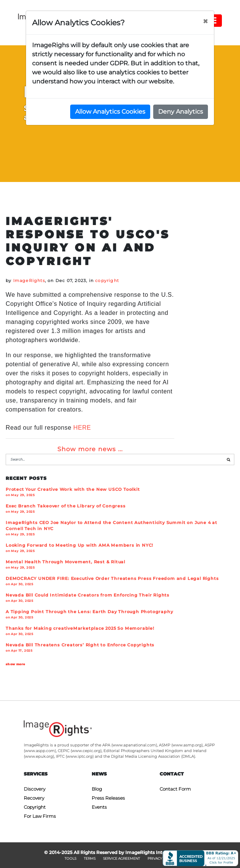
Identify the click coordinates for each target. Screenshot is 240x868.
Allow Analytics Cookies (110, 112)
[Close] (205, 22)
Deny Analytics (181, 112)
